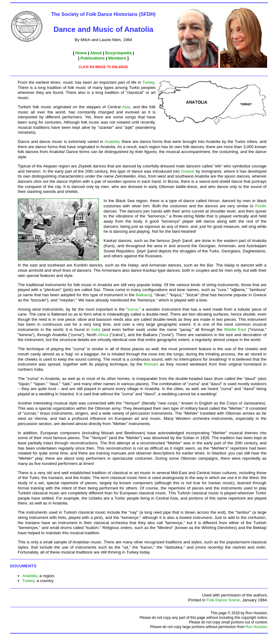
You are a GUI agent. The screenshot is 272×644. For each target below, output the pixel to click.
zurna (133, 309)
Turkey (148, 82)
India (96, 330)
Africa (103, 335)
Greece (188, 171)
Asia (126, 107)
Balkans (143, 295)
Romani (151, 364)
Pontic (261, 206)
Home (81, 53)
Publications (93, 58)
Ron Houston (256, 627)
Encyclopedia (119, 53)
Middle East (235, 330)
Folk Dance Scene (223, 600)
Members (117, 58)
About (96, 53)
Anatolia (112, 142)
